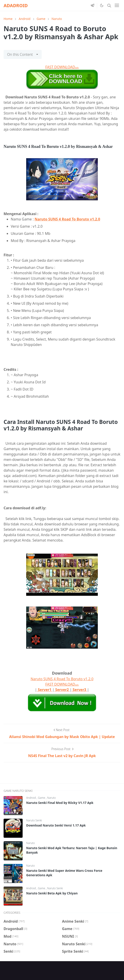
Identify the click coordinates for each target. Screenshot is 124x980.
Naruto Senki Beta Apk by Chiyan (52, 893)
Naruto (51, 798)
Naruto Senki (34, 820)
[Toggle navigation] (117, 5)
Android (31, 798)
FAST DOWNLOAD (62, 67)
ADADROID (16, 5)
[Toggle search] (109, 6)
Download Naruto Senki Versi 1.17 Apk (56, 825)
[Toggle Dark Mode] (102, 5)
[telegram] (92, 6)
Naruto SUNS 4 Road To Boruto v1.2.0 (67, 219)
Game (42, 798)
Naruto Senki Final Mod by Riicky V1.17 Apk (60, 803)
